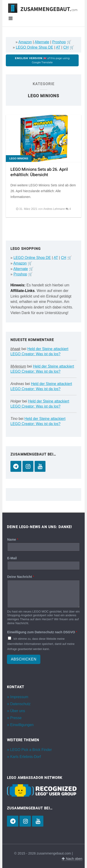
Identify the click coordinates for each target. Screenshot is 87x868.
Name (13, 540)
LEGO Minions (19, 158)
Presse (16, 718)
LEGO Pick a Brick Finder (31, 750)
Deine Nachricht (21, 577)
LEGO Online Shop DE (34, 47)
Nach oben (72, 859)
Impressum (19, 697)
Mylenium (18, 366)
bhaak (15, 349)
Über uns (18, 711)
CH (66, 47)
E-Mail (12, 558)
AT (58, 47)
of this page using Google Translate (42, 60)
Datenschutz (20, 704)
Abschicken (24, 659)
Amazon (25, 42)
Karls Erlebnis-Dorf (26, 757)
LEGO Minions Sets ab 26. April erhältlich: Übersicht (39, 172)
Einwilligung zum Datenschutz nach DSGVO (42, 632)
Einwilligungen (22, 725)
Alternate (42, 42)
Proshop (59, 42)
